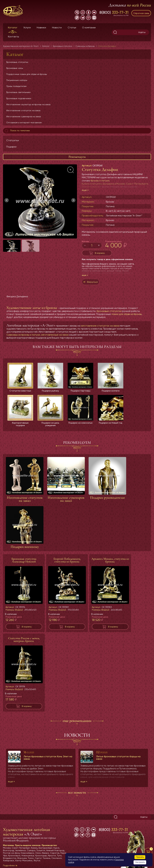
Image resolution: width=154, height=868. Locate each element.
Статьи (72, 27)
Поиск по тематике (17, 131)
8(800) (114, 12)
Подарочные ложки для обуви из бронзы (27, 74)
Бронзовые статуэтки (17, 62)
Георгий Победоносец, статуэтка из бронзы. (67, 560)
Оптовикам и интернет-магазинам (24, 122)
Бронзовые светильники (18, 92)
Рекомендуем (77, 157)
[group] (40, 201)
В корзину (100, 253)
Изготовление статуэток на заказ (23, 110)
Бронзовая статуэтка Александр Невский (24, 560)
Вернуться (92, 282)
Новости (57, 27)
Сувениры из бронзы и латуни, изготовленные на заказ (37, 335)
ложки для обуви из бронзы (127, 314)
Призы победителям (16, 86)
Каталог (13, 27)
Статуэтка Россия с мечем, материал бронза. (24, 640)
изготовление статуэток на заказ (100, 326)
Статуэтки (13, 140)
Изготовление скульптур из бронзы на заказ (28, 104)
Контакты (13, 37)
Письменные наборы (17, 80)
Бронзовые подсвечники (19, 98)
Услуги (27, 27)
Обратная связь (141, 13)
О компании (89, 27)
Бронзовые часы (15, 68)
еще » (85, 190)
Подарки (11, 147)
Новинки (41, 27)
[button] (73, 200)
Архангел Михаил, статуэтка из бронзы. (110, 560)
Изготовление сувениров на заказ (24, 116)
